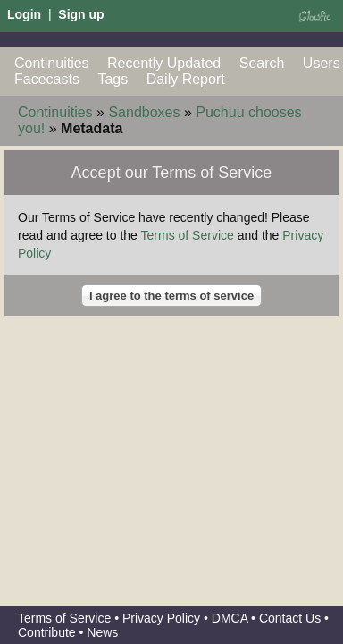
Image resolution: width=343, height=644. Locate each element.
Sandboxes (144, 112)
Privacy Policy (161, 618)
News (102, 632)
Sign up (81, 14)
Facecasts (47, 79)
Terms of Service (188, 235)
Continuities (52, 63)
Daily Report (186, 79)
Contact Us (290, 618)
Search (262, 63)
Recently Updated (164, 63)
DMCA (230, 618)
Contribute (47, 632)
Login (24, 14)
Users (322, 63)
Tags (113, 79)
